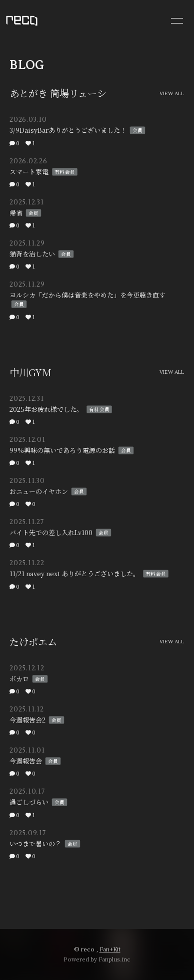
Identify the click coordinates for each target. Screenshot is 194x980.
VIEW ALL (172, 94)
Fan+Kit (110, 949)
